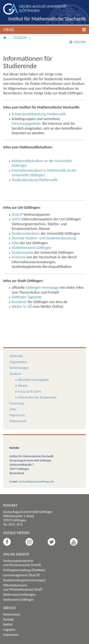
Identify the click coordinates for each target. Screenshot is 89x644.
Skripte (23, 386)
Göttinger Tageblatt (26, 297)
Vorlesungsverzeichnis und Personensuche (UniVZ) (22, 563)
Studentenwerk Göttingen (32, 248)
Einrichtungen (19, 368)
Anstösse (19, 257)
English (78, 42)
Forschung (17, 403)
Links (13, 409)
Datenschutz (18, 421)
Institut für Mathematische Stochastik (47, 19)
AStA (15, 243)
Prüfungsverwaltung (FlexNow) (24, 570)
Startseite (16, 356)
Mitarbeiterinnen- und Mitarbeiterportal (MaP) (23, 587)
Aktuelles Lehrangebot (33, 380)
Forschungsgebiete (26, 123)
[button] (44, 30)
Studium (20, 38)
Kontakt (8, 619)
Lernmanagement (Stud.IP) (22, 575)
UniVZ (16, 219)
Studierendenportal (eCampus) (24, 580)
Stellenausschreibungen (19, 595)
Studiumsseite (23, 252)
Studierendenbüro (26, 233)
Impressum (17, 415)
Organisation (18, 362)
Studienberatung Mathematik (34, 180)
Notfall (8, 624)
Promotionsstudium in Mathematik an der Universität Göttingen (44, 173)
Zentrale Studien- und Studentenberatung (44, 238)
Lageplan (9, 630)
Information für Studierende (37, 397)
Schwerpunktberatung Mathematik (39, 114)
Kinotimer (19, 302)
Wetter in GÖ (22, 306)
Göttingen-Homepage (42, 287)
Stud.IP (17, 214)
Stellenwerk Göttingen (18, 600)
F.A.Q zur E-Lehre (30, 391)
